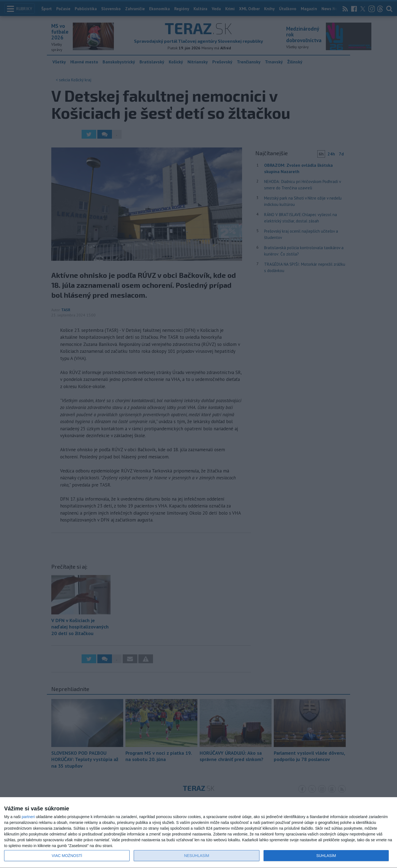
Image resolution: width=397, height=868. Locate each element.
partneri (28, 817)
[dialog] (198, 833)
